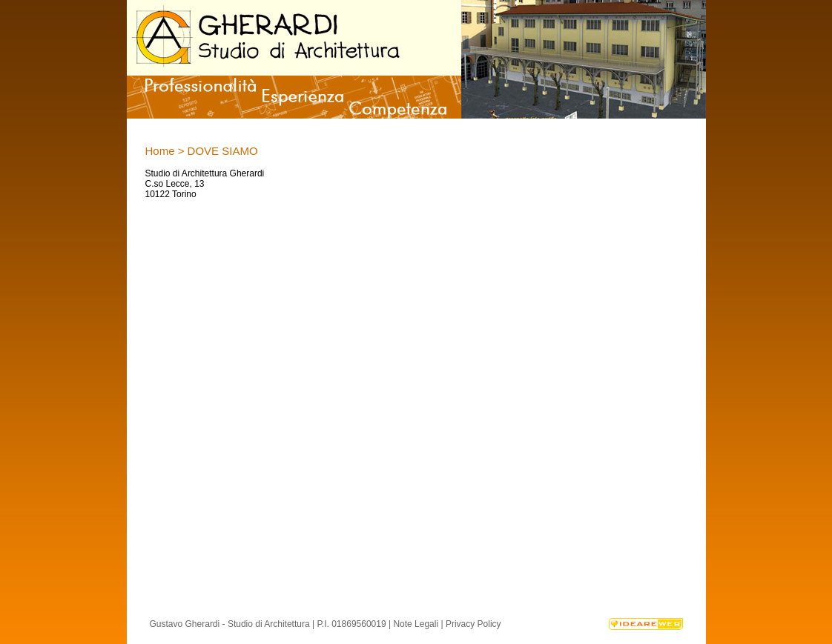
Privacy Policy (473, 624)
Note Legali (416, 624)
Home (160, 151)
